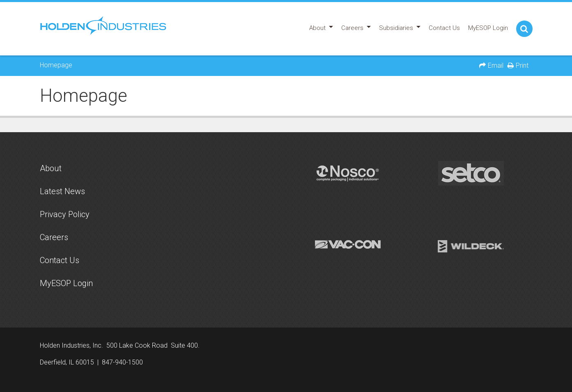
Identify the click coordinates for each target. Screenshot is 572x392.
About (51, 168)
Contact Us (60, 260)
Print (522, 65)
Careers (54, 237)
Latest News (62, 191)
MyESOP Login (66, 283)
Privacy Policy (65, 214)
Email (496, 65)
